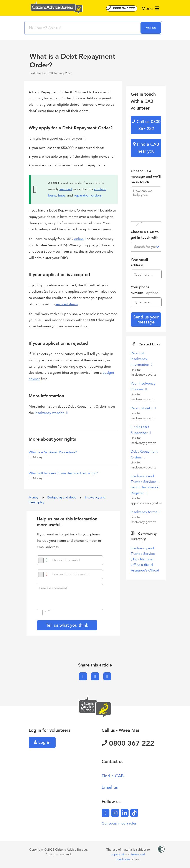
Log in (42, 742)
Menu (150, 8)
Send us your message (146, 320)
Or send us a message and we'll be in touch (146, 177)
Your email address (139, 262)
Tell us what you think (67, 625)
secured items (67, 304)
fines (62, 195)
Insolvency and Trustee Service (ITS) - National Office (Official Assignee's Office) (145, 559)
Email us (110, 787)
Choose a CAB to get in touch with (145, 235)
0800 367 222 (122, 8)
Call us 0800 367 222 (146, 125)
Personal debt (142, 408)
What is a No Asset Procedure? (53, 452)
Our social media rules (119, 823)
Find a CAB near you (146, 148)
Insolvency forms (144, 512)
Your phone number (145, 290)
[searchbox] (83, 28)
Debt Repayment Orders (144, 454)
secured (66, 189)
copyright (118, 854)
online (79, 239)
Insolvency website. (50, 413)
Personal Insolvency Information (140, 359)
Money (34, 497)
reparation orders (88, 195)
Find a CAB (113, 776)
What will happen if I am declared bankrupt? (63, 473)
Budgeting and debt (62, 497)
